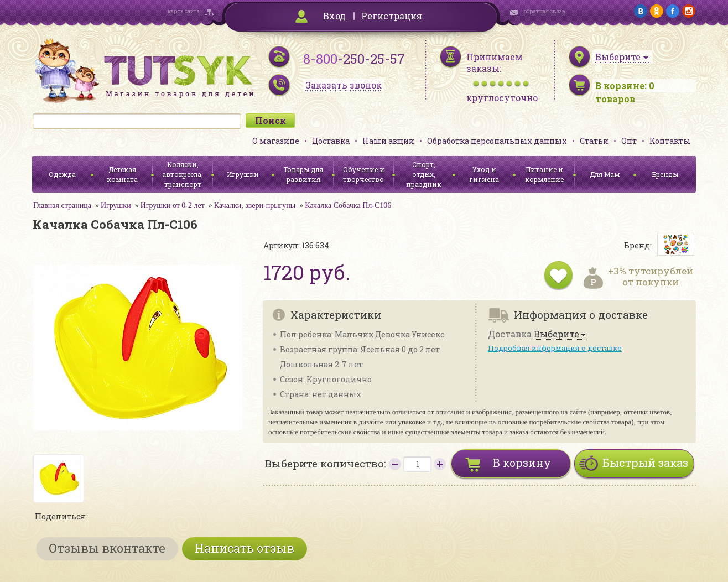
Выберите (557, 334)
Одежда (62, 174)
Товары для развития (303, 174)
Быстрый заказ (645, 463)
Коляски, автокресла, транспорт (183, 174)
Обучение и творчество (364, 174)
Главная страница (62, 206)
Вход (334, 16)
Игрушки (243, 174)
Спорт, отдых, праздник (424, 174)
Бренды (665, 174)
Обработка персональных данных (497, 141)
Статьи (594, 141)
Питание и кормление (544, 174)
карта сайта (184, 11)
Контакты (670, 141)
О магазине (276, 141)
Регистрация (392, 16)
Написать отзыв (245, 548)
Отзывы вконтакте (107, 548)
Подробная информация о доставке (555, 348)
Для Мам (605, 174)
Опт (629, 141)
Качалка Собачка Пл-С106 (348, 206)
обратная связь (544, 11)
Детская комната (122, 174)
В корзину (522, 463)
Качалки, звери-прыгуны (255, 206)
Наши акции (388, 141)
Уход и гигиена (484, 174)
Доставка (331, 141)
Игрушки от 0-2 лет (173, 206)
